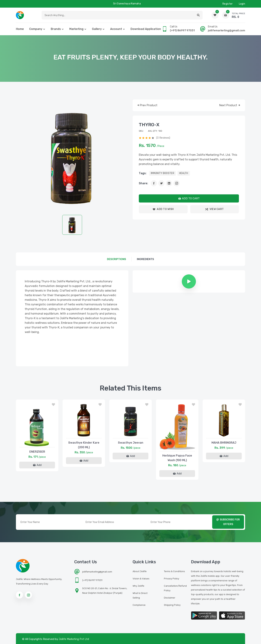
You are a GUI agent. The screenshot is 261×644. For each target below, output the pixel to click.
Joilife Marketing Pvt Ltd (74, 639)
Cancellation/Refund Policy (175, 588)
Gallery (97, 29)
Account (116, 29)
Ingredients (145, 259)
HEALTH (184, 173)
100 (160, 131)
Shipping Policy (172, 605)
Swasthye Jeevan (131, 443)
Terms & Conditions (174, 571)
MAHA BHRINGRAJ (224, 443)
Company (36, 29)
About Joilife (140, 571)
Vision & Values (141, 579)
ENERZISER (37, 452)
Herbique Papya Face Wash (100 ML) (177, 458)
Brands (56, 29)
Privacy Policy (172, 579)
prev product (147, 106)
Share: (143, 183)
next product (230, 106)
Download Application (146, 29)
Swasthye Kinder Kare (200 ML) (84, 445)
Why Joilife (138, 586)
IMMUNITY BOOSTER (163, 173)
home (20, 29)
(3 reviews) (163, 138)
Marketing (76, 29)
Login (242, 4)
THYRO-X (149, 125)
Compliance (139, 605)
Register (227, 4)
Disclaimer (170, 598)
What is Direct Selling (140, 595)
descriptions (117, 259)
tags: (143, 173)
